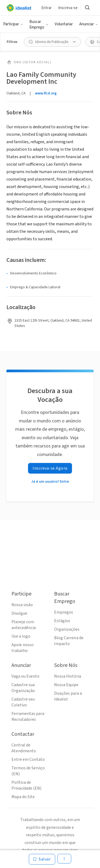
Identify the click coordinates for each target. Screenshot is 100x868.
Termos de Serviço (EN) (28, 771)
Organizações (67, 629)
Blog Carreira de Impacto (69, 641)
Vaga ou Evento (25, 676)
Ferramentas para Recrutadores (28, 717)
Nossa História (68, 676)
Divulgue (19, 613)
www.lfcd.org (46, 93)
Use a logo (21, 636)
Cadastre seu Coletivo (23, 702)
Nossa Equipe (66, 685)
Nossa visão (22, 605)
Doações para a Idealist (68, 696)
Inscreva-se (68, 8)
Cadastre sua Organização (23, 688)
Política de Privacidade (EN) (26, 785)
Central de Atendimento (24, 748)
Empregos (64, 612)
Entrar (47, 8)
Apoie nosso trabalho (23, 648)
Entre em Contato (28, 759)
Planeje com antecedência (24, 625)
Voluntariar (64, 24)
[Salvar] (42, 859)
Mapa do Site (23, 797)
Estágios (62, 621)
